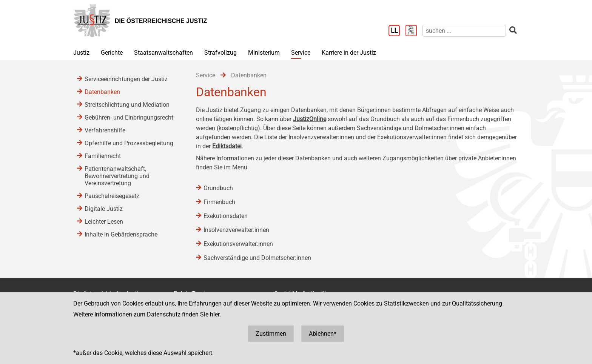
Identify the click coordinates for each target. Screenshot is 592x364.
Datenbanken (102, 92)
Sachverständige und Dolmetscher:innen (257, 258)
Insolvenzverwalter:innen (236, 230)
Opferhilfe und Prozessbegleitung (129, 143)
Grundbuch (218, 188)
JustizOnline (310, 119)
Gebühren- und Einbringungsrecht (129, 117)
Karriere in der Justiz (349, 53)
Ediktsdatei (227, 146)
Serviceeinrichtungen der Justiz (126, 79)
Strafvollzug (220, 53)
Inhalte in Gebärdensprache (121, 234)
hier (215, 314)
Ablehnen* (323, 334)
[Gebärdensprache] (414, 31)
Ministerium (264, 53)
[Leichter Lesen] (397, 31)
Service (301, 53)
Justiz (81, 53)
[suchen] (464, 31)
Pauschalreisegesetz (112, 196)
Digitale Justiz (104, 209)
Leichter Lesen (104, 222)
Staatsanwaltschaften (163, 53)
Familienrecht (103, 156)
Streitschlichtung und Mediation (127, 105)
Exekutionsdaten (226, 216)
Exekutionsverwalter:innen (238, 244)
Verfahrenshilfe (105, 130)
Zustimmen (271, 334)
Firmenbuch (219, 202)
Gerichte (112, 53)
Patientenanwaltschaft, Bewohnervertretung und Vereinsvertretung (117, 176)
